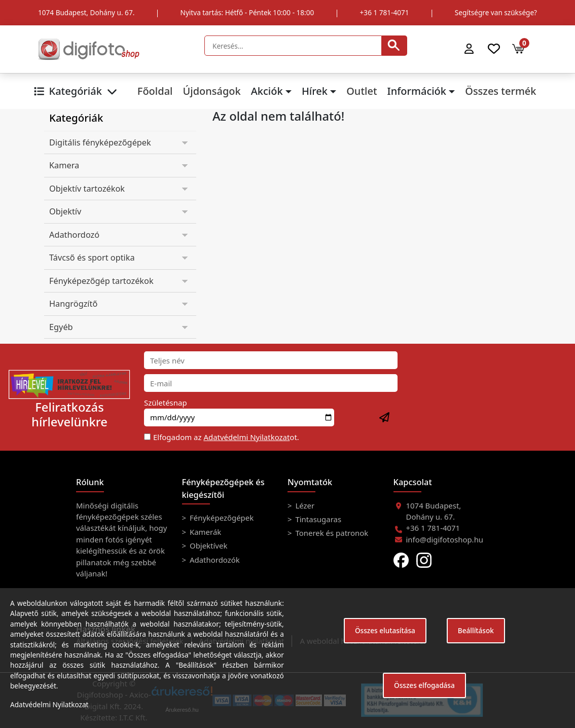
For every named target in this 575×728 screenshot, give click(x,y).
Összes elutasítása (385, 630)
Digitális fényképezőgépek (100, 142)
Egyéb (61, 327)
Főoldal (155, 91)
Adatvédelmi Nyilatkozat (246, 437)
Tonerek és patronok (331, 533)
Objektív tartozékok (87, 189)
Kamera (64, 165)
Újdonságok (211, 91)
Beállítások (476, 630)
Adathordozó (74, 235)
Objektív (65, 211)
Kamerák (204, 532)
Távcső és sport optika (92, 258)
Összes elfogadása (424, 685)
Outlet (362, 91)
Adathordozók (214, 560)
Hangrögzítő (73, 304)
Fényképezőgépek (221, 518)
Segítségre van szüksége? (496, 12)
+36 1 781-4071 (385, 12)
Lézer (304, 505)
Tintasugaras (318, 519)
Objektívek (207, 545)
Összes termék (500, 91)
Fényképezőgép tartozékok (101, 281)
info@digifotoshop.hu (445, 539)
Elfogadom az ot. (226, 437)
